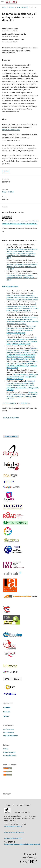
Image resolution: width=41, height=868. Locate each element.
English (6, 749)
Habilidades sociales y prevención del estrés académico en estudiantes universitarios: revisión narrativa (22, 319)
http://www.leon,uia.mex (11, 130)
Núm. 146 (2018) (22, 7)
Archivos (11, 7)
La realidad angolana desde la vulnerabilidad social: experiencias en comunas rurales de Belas (22, 340)
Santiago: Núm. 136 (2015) (16, 333)
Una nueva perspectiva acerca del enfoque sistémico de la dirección (22, 266)
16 (13, 403)
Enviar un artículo (11, 436)
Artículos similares (10, 287)
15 (11, 403)
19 (19, 403)
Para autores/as (9, 732)
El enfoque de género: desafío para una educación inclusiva (22, 375)
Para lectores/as (9, 729)
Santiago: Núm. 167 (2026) (17, 324)
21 (24, 403)
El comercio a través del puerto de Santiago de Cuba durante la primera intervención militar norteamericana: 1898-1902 (21, 384)
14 (9, 403)
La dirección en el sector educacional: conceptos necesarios (20, 277)
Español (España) (9, 752)
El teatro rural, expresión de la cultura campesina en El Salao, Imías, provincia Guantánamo (21, 328)
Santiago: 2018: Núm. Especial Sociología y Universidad (21, 358)
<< (3, 403)
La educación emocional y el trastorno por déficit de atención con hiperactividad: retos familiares (22, 296)
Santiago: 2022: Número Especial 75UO (21, 378)
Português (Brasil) (10, 755)
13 (6, 403)
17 (15, 403)
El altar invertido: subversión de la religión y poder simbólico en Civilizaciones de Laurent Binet (22, 307)
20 (22, 403)
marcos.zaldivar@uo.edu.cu (14, 832)
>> (29, 403)
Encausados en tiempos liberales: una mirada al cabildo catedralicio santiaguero (22, 394)
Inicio (4, 7)
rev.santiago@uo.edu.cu (13, 826)
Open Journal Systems (11, 418)
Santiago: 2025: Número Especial (27, 300)
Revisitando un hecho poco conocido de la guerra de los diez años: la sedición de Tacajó (22, 363)
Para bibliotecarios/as (10, 736)
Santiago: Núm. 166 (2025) (21, 311)
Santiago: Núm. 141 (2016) (21, 344)
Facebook (7, 708)
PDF (7, 171)
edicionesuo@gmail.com (13, 838)
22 (26, 403)
